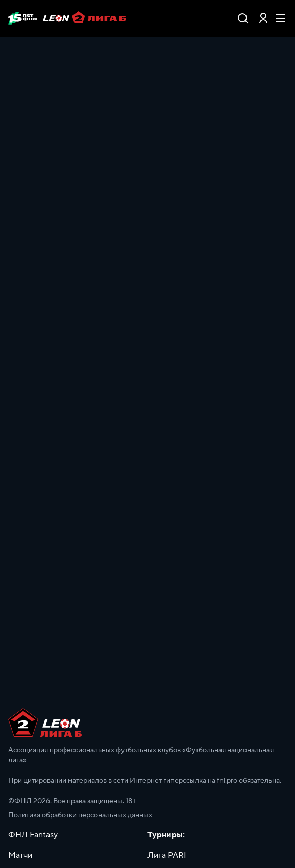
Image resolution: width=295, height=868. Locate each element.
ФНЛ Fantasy (33, 835)
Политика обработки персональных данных (80, 815)
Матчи (20, 855)
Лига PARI (167, 855)
